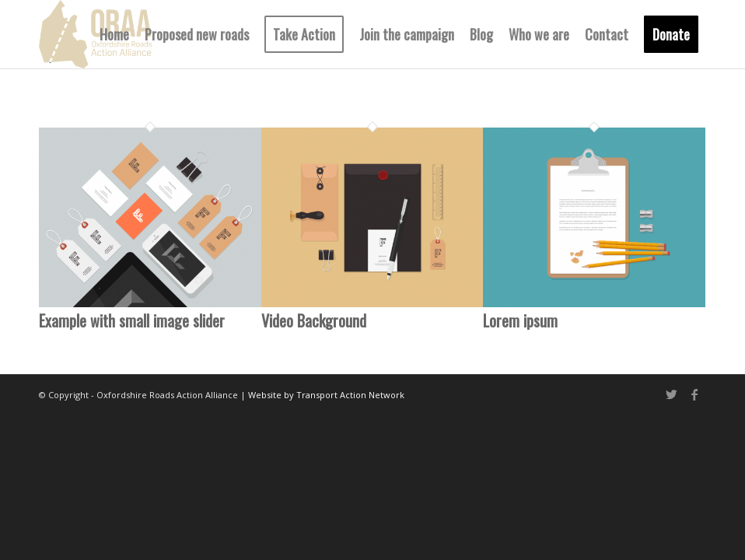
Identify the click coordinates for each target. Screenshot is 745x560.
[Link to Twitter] (671, 394)
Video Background (314, 320)
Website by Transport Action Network (326, 395)
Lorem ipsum (520, 320)
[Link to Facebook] (694, 394)
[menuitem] (114, 34)
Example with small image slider (132, 320)
